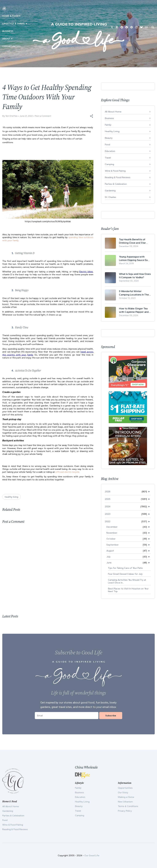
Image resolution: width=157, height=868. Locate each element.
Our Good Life (92, 855)
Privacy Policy (125, 811)
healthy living (11, 497)
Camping (109, 164)
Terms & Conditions (128, 806)
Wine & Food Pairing (115, 171)
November (112, 533)
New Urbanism (125, 802)
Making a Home (126, 797)
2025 (108, 499)
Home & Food (10, 16)
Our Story (123, 792)
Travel (108, 158)
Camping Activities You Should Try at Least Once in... (127, 581)
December (112, 527)
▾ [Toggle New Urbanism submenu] (26, 24)
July (108, 557)
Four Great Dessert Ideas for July (125, 574)
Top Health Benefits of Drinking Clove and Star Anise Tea (132, 241)
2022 (108, 521)
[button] (92, 116)
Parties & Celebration (116, 184)
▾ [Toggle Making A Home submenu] (20, 16)
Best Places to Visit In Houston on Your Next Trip (128, 590)
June (109, 563)
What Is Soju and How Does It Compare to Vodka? (135, 276)
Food (107, 145)
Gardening (110, 191)
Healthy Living (112, 131)
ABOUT (6, 39)
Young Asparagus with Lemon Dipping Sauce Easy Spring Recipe (135, 258)
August (110, 551)
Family (108, 125)
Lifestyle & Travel (14, 24)
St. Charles (110, 197)
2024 (108, 506)
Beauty (109, 138)
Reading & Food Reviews (118, 177)
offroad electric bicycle (67, 472)
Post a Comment (43, 116)
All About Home (113, 112)
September (112, 545)
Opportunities (11, 46)
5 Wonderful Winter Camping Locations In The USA (134, 293)
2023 (108, 514)
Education (110, 151)
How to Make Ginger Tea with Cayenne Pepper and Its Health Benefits (134, 310)
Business (8, 31)
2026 (108, 491)
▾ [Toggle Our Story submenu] (12, 39)
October (111, 539)
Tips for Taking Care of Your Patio (125, 568)
